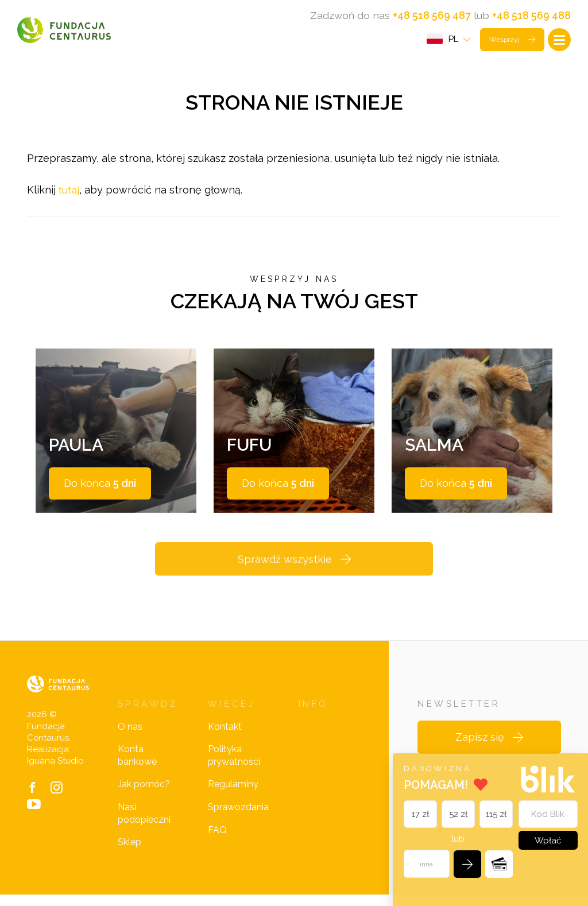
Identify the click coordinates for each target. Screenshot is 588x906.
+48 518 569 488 (531, 15)
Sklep (129, 854)
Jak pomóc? (144, 796)
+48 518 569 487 (432, 15)
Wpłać (547, 839)
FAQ (217, 841)
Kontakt (225, 738)
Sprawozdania (238, 819)
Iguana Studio (55, 773)
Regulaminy (233, 796)
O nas (130, 738)
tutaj (69, 194)
